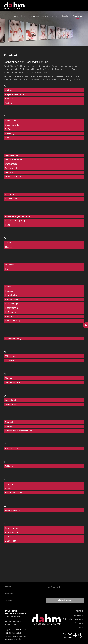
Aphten (8, 103)
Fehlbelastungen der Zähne (18, 216)
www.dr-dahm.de (13, 639)
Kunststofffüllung (13, 321)
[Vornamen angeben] (23, 594)
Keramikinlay (11, 295)
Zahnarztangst (12, 528)
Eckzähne (10, 194)
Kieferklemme (11, 308)
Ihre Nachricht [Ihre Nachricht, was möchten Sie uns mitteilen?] (65, 590)
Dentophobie (11, 164)
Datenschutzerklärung (73, 619)
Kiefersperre (11, 312)
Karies (8, 287)
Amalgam (10, 99)
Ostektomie (10, 404)
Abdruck (9, 90)
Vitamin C (10, 488)
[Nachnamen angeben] (23, 587)
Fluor (8, 225)
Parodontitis (11, 427)
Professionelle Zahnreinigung (19, 431)
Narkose (9, 378)
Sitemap (79, 623)
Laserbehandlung (13, 338)
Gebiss (8, 247)
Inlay (7, 269)
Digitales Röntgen (13, 177)
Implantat (9, 265)
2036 (24, 630)
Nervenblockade (13, 382)
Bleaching (10, 133)
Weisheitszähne (12, 510)
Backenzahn (11, 121)
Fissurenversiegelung (15, 221)
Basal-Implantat (12, 125)
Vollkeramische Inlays (15, 493)
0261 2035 (14, 630)
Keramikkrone (12, 299)
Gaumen (9, 243)
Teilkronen (10, 466)
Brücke (8, 138)
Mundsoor (10, 360)
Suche (80, 627)
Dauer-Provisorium (14, 160)
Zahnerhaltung (12, 532)
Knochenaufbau (12, 316)
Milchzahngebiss (13, 356)
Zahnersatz (10, 537)
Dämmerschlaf (12, 155)
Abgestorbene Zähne (15, 94)
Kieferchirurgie (12, 304)
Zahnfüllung (11, 541)
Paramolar (10, 422)
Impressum (78, 615)
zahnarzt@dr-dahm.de (16, 636)
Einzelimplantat (12, 199)
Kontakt (79, 611)
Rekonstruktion (12, 449)
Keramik (9, 291)
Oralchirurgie (11, 400)
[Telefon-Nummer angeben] (23, 601)
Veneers (9, 484)
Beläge (8, 129)
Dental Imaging (12, 168)
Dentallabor (10, 172)
